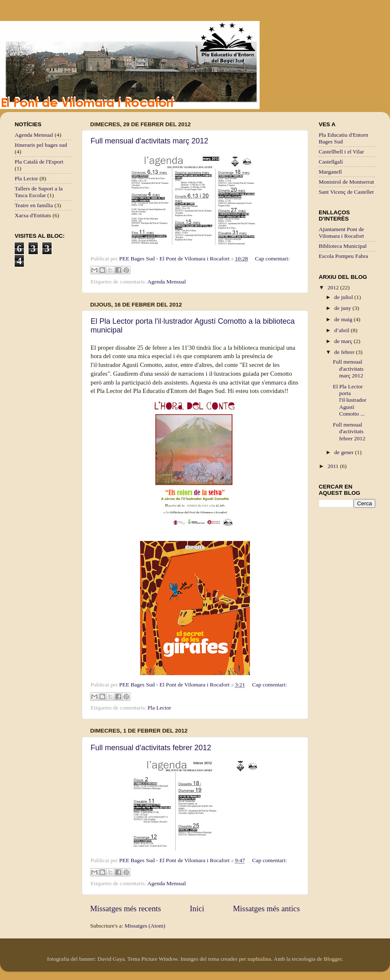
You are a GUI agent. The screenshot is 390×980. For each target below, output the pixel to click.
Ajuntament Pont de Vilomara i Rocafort (341, 233)
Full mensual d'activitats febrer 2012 (151, 748)
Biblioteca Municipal (343, 246)
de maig (344, 319)
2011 (334, 466)
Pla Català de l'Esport (39, 162)
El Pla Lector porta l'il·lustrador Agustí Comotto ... (350, 400)
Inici (197, 909)
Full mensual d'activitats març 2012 (149, 141)
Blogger (333, 959)
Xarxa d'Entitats (33, 215)
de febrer (345, 352)
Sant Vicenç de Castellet (346, 192)
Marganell (330, 172)
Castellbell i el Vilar (341, 152)
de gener (344, 452)
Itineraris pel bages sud (41, 145)
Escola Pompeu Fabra (343, 256)
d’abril (342, 330)
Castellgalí (331, 162)
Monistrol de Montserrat (346, 182)
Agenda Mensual (166, 282)
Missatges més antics (266, 909)
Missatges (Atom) (145, 926)
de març (344, 341)
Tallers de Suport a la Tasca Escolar (39, 192)
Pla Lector (159, 708)
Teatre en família (34, 205)
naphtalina (259, 959)
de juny (343, 308)
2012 (334, 287)
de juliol (344, 297)
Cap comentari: (272, 259)
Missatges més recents (126, 909)
